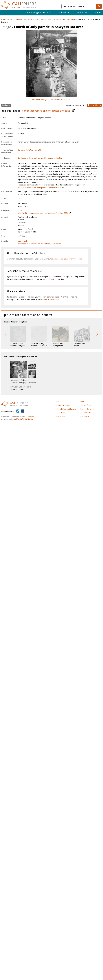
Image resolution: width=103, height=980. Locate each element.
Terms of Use (86, 405)
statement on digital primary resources (67, 259)
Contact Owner (94, 105)
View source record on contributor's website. (46, 111)
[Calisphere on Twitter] (18, 411)
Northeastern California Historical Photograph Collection (51, 19)
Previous (5, 334)
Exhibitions (82, 13)
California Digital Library (24, 419)
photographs (23, 241)
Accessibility (85, 413)
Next (98, 334)
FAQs (83, 402)
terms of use (48, 279)
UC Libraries (29, 417)
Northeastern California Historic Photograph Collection (39, 244)
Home (59, 402)
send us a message (51, 300)
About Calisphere (63, 405)
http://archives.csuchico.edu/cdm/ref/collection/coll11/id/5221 (43, 213)
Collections (64, 13)
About (98, 13)
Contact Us (85, 417)
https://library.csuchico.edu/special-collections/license (40, 188)
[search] (99, 6)
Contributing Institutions (37, 13)
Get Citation (6, 105)
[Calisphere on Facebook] (23, 411)
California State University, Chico (14, 19)
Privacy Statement (88, 409)
